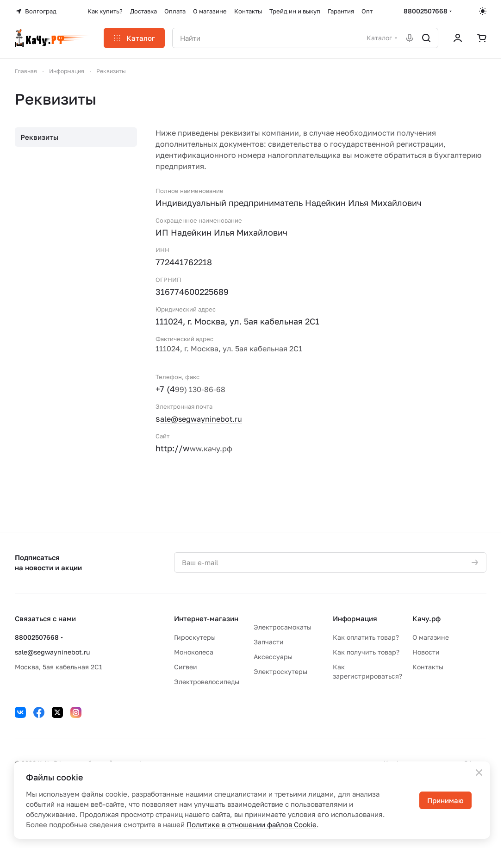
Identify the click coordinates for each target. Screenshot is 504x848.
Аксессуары (273, 657)
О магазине (431, 637)
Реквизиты (39, 137)
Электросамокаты (283, 627)
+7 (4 (165, 389)
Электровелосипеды (207, 682)
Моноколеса (194, 652)
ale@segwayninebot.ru (201, 419)
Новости (426, 652)
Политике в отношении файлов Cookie (252, 824)
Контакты (428, 667)
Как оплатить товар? (366, 637)
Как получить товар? (366, 652)
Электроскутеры (280, 671)
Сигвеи (186, 667)
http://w (173, 448)
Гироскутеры (195, 637)
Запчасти (269, 642)
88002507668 (426, 11)
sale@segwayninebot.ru (52, 652)
